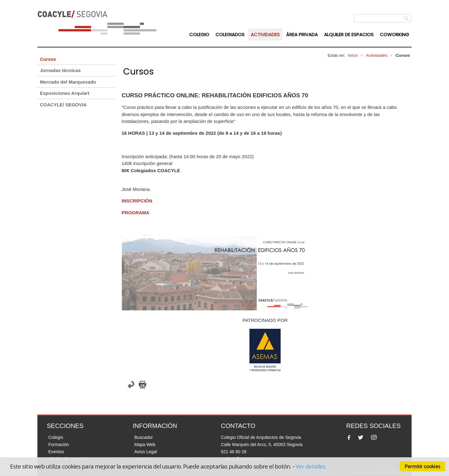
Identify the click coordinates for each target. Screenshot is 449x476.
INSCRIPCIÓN (137, 201)
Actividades (265, 34)
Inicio (353, 55)
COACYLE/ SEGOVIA (63, 105)
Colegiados (230, 34)
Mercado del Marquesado (68, 82)
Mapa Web (145, 444)
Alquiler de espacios (349, 34)
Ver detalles (311, 466)
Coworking (394, 34)
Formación (59, 444)
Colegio (199, 34)
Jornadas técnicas (60, 70)
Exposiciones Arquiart (65, 93)
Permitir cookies (422, 466)
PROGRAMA (135, 213)
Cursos (48, 59)
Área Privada (302, 34)
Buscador (144, 437)
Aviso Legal (146, 452)
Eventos (56, 452)
